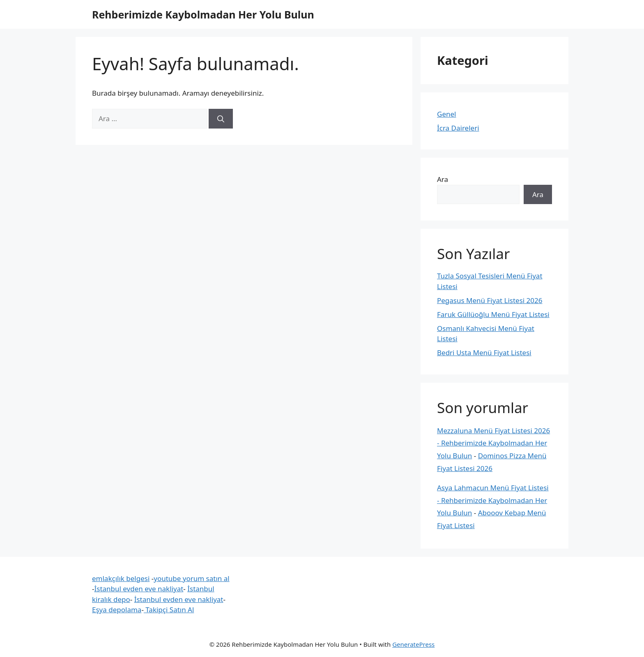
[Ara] (221, 119)
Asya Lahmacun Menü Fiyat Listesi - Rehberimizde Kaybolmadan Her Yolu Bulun (493, 500)
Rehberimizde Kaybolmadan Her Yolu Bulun (203, 14)
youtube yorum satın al (191, 578)
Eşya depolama (117, 610)
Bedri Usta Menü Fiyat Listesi (484, 353)
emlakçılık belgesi (121, 578)
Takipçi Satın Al (169, 610)
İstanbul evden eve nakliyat (139, 589)
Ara (443, 179)
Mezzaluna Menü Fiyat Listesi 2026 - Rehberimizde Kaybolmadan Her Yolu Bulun (493, 443)
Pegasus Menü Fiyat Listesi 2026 (490, 300)
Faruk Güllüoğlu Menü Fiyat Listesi (493, 314)
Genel (446, 114)
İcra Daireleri (458, 128)
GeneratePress (413, 644)
